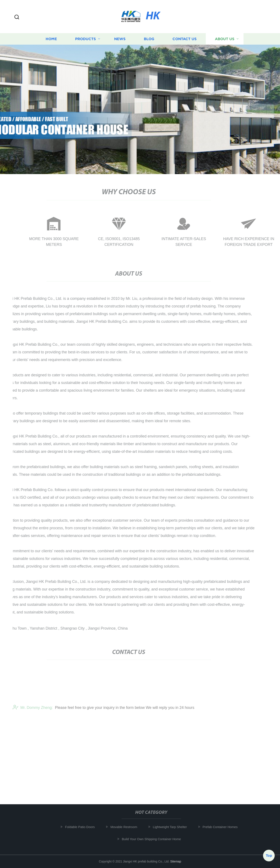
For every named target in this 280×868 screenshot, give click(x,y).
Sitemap (176, 861)
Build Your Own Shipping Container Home (152, 839)
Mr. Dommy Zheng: (33, 710)
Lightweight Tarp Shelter (171, 827)
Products (85, 40)
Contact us (185, 40)
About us (225, 40)
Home (51, 40)
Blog (149, 40)
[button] (17, 17)
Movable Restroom (125, 827)
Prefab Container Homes (221, 827)
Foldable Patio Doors (81, 827)
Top (269, 855)
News (120, 40)
